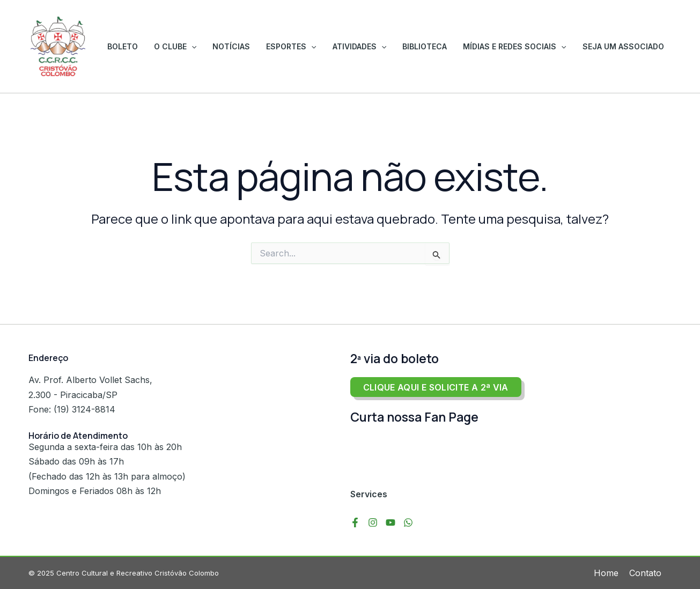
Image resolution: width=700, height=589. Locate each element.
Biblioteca (438, 46)
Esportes (315, 47)
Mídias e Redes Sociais (522, 47)
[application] (226, 47)
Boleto (163, 46)
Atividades (378, 47)
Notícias (261, 46)
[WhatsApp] (408, 522)
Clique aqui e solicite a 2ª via (436, 387)
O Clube (210, 47)
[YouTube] (390, 522)
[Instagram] (373, 522)
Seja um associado (626, 46)
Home (606, 573)
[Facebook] (355, 522)
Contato (645, 573)
